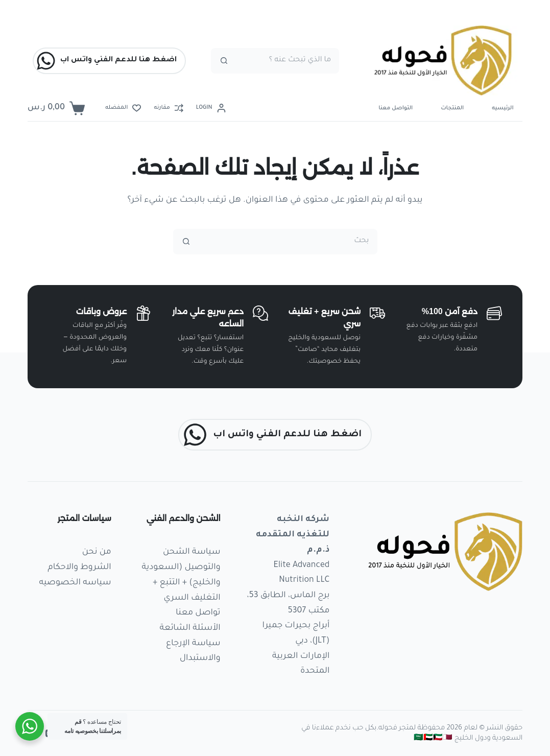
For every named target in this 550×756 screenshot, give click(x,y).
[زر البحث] (224, 61)
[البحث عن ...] (288, 61)
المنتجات (452, 108)
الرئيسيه (503, 108)
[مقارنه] (168, 108)
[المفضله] (123, 108)
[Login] (211, 108)
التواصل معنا (396, 108)
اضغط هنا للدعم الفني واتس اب (106, 61)
